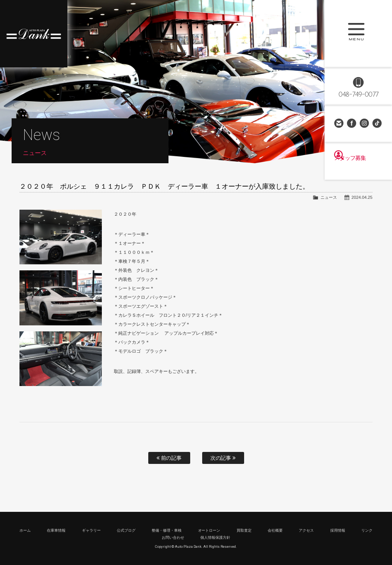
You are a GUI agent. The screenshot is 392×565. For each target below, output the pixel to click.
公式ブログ (126, 530)
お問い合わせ (339, 124)
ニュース (329, 197)
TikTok (377, 124)
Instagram (365, 124)
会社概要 (275, 530)
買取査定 (244, 530)
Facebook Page (352, 124)
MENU (358, 34)
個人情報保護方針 (215, 537)
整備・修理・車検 (167, 530)
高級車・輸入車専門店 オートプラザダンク (34, 34)
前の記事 (169, 458)
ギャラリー (91, 530)
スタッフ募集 (358, 169)
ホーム (25, 530)
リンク (367, 530)
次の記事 (223, 458)
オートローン (209, 530)
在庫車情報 (56, 530)
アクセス (306, 530)
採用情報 (338, 530)
